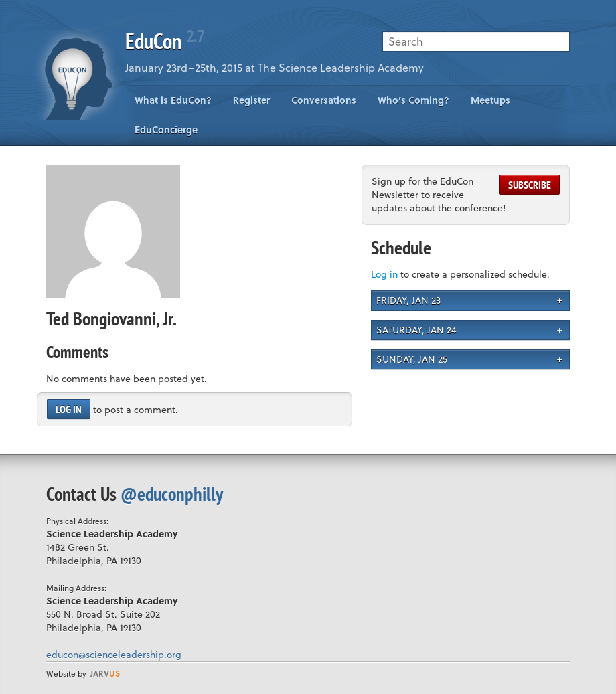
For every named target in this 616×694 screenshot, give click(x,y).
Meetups (490, 100)
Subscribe (530, 185)
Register (251, 100)
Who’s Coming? (413, 100)
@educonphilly (172, 494)
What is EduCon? (173, 100)
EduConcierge (166, 129)
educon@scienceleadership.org (114, 654)
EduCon (165, 41)
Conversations (324, 100)
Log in (69, 409)
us (105, 673)
